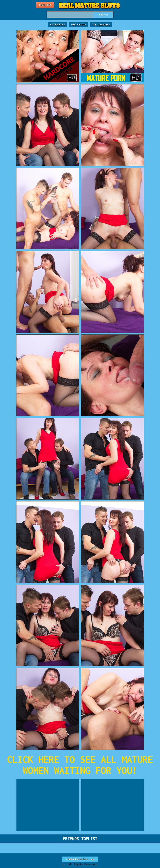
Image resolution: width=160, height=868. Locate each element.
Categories (57, 24)
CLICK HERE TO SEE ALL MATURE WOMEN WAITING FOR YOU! (80, 765)
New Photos (79, 24)
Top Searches (101, 24)
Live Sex (45, 5)
